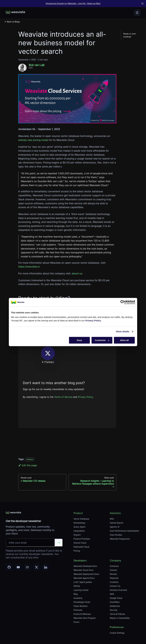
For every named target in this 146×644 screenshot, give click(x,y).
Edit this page (28, 465)
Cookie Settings (117, 633)
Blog (76, 594)
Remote (113, 574)
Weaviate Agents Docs (84, 578)
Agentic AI (115, 527)
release (30, 459)
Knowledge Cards (82, 602)
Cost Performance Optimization (124, 531)
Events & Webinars (82, 614)
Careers (113, 570)
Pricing (77, 551)
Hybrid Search (116, 523)
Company (114, 566)
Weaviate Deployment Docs (86, 574)
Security (114, 610)
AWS (112, 594)
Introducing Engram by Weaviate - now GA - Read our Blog (73, 3)
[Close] (142, 3)
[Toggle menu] (137, 13)
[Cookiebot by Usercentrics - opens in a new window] (123, 302)
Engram (77, 535)
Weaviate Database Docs (85, 566)
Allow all (124, 340)
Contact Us (115, 586)
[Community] (27, 567)
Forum (76, 622)
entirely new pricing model (33, 140)
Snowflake (115, 602)
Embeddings (79, 523)
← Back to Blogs (12, 22)
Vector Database (81, 519)
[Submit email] (59, 543)
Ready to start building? (130, 35)
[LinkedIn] (46, 567)
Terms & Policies (117, 614)
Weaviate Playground (120, 539)
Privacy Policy (85, 397)
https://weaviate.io (29, 267)
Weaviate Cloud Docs (83, 570)
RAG (112, 519)
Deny (79, 340)
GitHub (77, 586)
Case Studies (116, 535)
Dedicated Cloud (81, 547)
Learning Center (81, 590)
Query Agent (79, 527)
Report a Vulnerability (120, 618)
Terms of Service (64, 397)
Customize (102, 340)
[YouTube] (18, 567)
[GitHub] (9, 567)
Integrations (79, 531)
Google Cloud (116, 598)
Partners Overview (118, 590)
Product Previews (82, 539)
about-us (77, 273)
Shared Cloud (80, 543)
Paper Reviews (80, 606)
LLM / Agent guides (83, 582)
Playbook (114, 578)
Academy (78, 598)
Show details (123, 331)
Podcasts (78, 610)
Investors (114, 582)
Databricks (115, 606)
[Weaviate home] (15, 13)
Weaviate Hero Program (85, 618)
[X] (36, 567)
